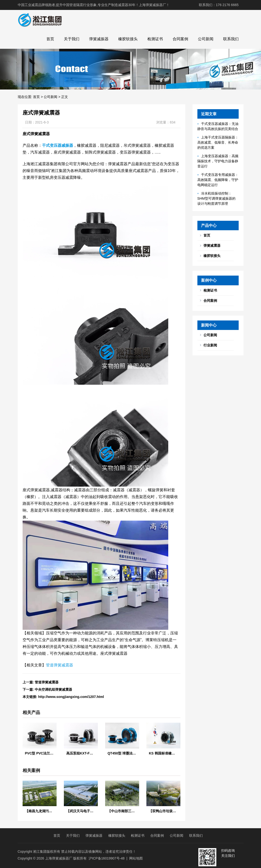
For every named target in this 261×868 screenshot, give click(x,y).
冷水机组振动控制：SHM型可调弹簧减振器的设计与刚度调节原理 (216, 198)
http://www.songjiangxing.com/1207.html (71, 697)
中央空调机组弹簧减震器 (53, 689)
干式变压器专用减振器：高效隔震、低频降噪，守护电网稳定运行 (218, 180)
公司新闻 (206, 39)
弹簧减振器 (99, 39)
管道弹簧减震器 (59, 665)
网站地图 (136, 858)
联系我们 (231, 39)
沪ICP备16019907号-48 (107, 858)
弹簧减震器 (212, 246)
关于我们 (72, 39)
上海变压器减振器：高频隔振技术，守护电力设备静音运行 (218, 161)
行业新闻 (210, 345)
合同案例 (180, 39)
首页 (50, 39)
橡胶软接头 (128, 39)
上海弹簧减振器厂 (59, 858)
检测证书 (155, 39)
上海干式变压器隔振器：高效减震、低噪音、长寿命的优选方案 (218, 142)
